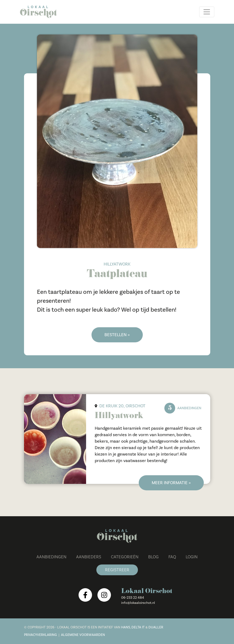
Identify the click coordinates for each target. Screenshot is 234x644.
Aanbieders (89, 557)
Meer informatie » (171, 483)
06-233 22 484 (133, 598)
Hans (126, 627)
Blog (153, 557)
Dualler (156, 627)
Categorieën (125, 557)
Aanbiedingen (51, 557)
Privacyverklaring (40, 635)
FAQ (172, 557)
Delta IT (138, 627)
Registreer (117, 570)
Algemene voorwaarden (83, 635)
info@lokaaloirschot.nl (138, 603)
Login (192, 557)
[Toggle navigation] (207, 12)
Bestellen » (117, 335)
